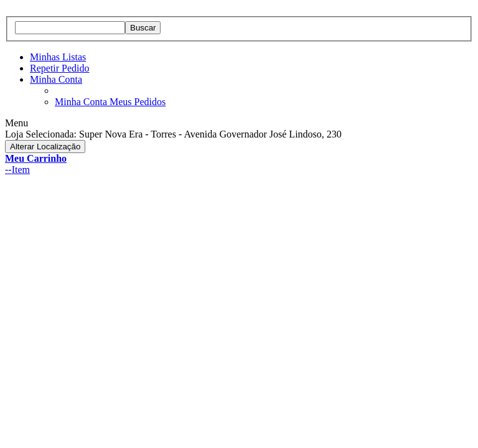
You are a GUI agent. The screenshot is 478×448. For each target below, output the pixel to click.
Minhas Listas (58, 57)
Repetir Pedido (60, 68)
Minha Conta (56, 79)
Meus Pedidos (138, 102)
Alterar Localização (45, 147)
